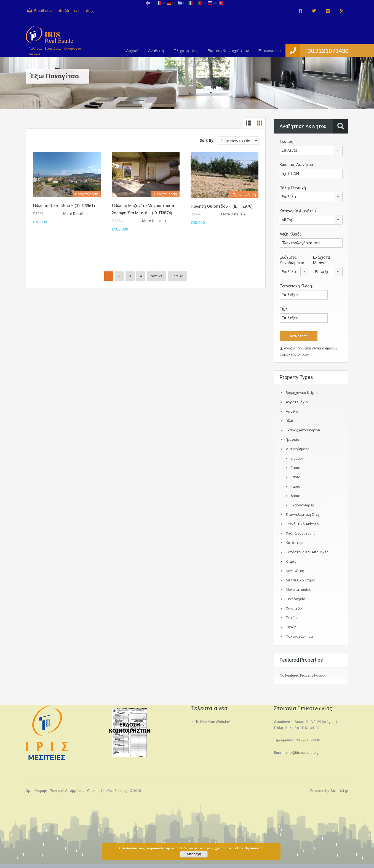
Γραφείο (292, 440)
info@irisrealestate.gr (76, 11)
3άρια (296, 477)
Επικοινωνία (270, 50)
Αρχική (132, 50)
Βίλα (289, 421)
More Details (75, 213)
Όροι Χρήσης (36, 791)
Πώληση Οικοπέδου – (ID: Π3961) (64, 206)
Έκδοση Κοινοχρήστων (228, 50)
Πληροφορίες (185, 50)
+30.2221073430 (326, 51)
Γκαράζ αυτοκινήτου (303, 430)
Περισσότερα (254, 848)
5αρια (296, 496)
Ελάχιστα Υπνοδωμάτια (292, 260)
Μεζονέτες (295, 571)
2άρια (296, 468)
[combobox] (311, 150)
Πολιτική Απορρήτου (67, 791)
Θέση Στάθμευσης (301, 533)
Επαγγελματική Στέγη (304, 515)
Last (175, 276)
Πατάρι (292, 618)
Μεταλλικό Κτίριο (301, 580)
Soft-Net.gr (340, 791)
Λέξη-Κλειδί (290, 234)
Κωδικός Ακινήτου (296, 165)
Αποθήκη (293, 411)
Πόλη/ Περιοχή (293, 188)
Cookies (94, 791)
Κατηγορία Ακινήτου (298, 211)
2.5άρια (297, 458)
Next (154, 276)
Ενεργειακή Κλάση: (296, 286)
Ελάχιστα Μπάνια (321, 260)
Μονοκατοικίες (298, 590)
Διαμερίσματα (298, 449)
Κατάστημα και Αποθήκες (307, 552)
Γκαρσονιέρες (302, 505)
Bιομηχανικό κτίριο (302, 393)
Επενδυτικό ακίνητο (302, 524)
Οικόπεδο (294, 608)
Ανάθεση (156, 50)
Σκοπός (286, 141)
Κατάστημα (295, 543)
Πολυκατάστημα (299, 636)
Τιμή (284, 309)
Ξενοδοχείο (296, 599)
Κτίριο (291, 561)
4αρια (296, 486)
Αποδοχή (194, 854)
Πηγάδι (292, 627)
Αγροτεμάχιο (297, 402)
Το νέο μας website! (213, 722)
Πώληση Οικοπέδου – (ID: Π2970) (222, 206)
